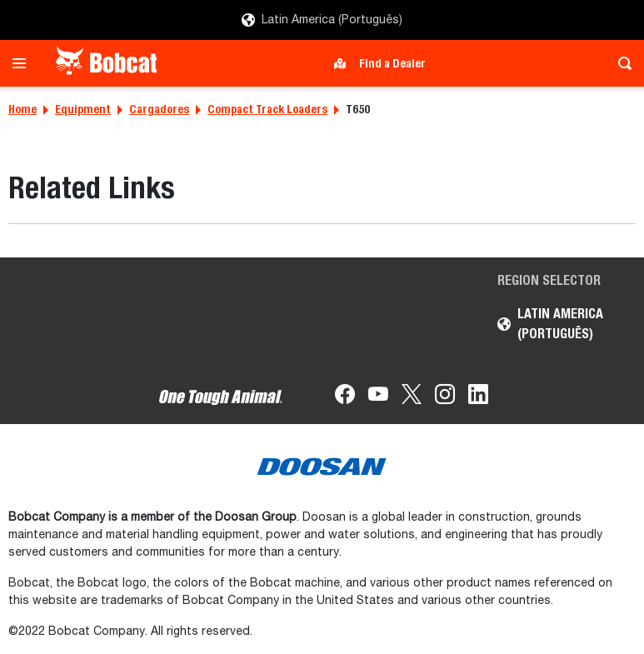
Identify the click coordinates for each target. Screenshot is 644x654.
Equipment (83, 109)
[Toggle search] (620, 63)
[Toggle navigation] (24, 63)
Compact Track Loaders (267, 109)
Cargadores (159, 109)
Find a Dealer (392, 63)
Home (22, 109)
